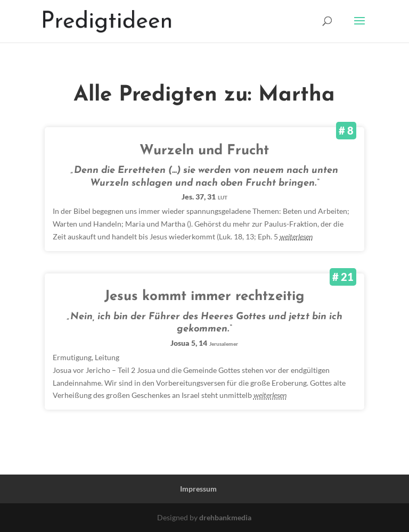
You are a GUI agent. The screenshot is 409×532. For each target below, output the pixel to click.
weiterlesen (296, 236)
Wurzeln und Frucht (204, 151)
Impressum (198, 489)
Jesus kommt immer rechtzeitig (204, 297)
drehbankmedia (225, 517)
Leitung (107, 357)
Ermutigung (72, 357)
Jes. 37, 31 (204, 197)
